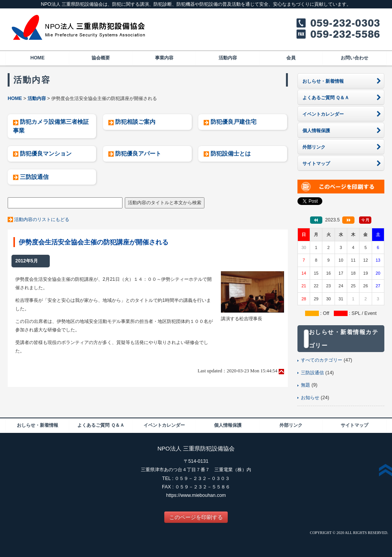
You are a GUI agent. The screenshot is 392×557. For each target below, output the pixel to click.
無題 (305, 385)
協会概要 (101, 58)
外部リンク (291, 425)
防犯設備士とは (231, 153)
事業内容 (164, 58)
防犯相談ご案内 (135, 122)
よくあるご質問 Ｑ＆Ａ (101, 425)
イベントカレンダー (164, 425)
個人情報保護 (228, 425)
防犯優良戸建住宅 (234, 122)
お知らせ (310, 398)
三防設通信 (34, 177)
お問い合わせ (354, 58)
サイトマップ (354, 425)
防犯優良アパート (138, 153)
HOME (37, 58)
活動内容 (228, 58)
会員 (291, 58)
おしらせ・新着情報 (38, 425)
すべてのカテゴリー (322, 360)
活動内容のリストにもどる (42, 220)
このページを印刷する (196, 517)
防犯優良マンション (46, 153)
